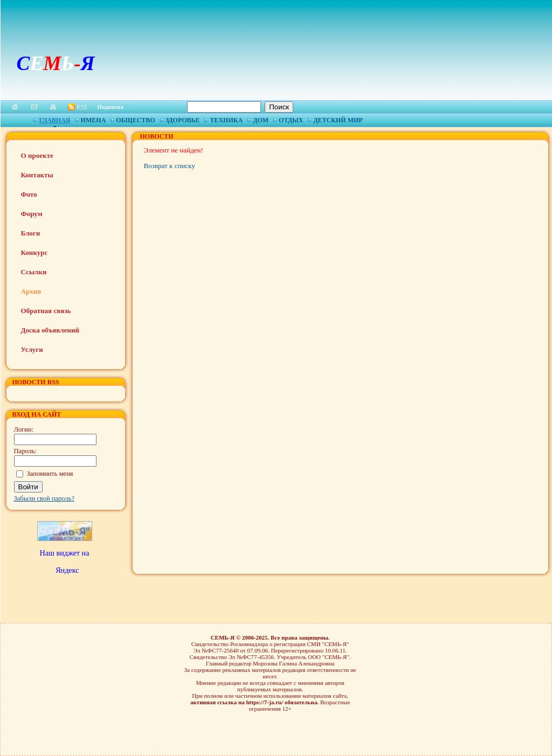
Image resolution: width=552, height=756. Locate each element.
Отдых (291, 120)
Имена (94, 120)
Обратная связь (46, 311)
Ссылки (34, 272)
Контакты (37, 175)
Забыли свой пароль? (44, 498)
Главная (54, 120)
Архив (31, 291)
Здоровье (183, 120)
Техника (226, 120)
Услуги (32, 349)
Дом (261, 120)
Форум (32, 214)
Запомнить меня (50, 474)
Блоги (31, 233)
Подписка (111, 107)
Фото (29, 194)
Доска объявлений (50, 330)
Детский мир (338, 120)
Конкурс (34, 252)
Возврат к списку (170, 166)
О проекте (37, 155)
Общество (135, 120)
